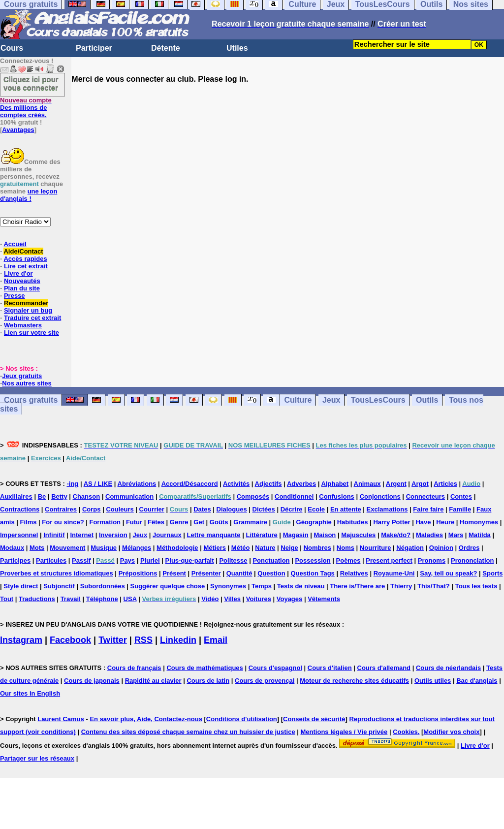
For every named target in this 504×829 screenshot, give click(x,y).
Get (199, 522)
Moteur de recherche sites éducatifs (354, 681)
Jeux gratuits (22, 376)
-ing (72, 484)
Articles (445, 484)
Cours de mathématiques (205, 668)
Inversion (113, 535)
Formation (105, 522)
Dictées (264, 509)
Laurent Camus (61, 719)
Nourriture (376, 548)
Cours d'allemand (384, 668)
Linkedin (178, 640)
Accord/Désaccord (190, 484)
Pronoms (432, 560)
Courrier (152, 509)
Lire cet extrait (26, 266)
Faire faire (428, 509)
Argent (396, 484)
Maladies (429, 535)
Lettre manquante (214, 535)
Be (42, 496)
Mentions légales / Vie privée (344, 732)
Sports (492, 573)
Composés (253, 496)
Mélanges (137, 548)
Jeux (331, 400)
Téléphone (102, 599)
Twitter (113, 640)
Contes (461, 496)
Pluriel (150, 560)
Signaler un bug (28, 310)
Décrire (292, 509)
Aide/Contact (23, 251)
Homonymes (479, 522)
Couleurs (120, 509)
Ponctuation (271, 560)
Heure (445, 522)
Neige (289, 548)
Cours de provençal (265, 681)
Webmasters (23, 325)
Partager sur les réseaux (37, 758)
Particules (51, 560)
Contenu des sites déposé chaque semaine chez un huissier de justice (188, 732)
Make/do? (396, 535)
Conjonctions (380, 496)
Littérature (261, 535)
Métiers (215, 548)
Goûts (219, 522)
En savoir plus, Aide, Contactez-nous (146, 719)
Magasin (296, 535)
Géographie (314, 522)
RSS (143, 640)
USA (130, 599)
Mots (37, 548)
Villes (232, 599)
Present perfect (389, 560)
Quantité (239, 573)
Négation (410, 548)
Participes (15, 560)
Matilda (480, 535)
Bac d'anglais (477, 681)
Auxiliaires (16, 496)
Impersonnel (19, 535)
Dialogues (232, 509)
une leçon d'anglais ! (29, 195)
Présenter (206, 573)
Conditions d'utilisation (242, 719)
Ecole (316, 509)
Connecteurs (425, 496)
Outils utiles (433, 681)
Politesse (233, 560)
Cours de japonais (92, 681)
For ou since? (63, 522)
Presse (15, 296)
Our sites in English (30, 693)
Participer (94, 48)
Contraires (61, 509)
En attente (346, 509)
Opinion (441, 548)
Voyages (290, 599)
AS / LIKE (98, 484)
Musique (104, 548)
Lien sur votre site (31, 333)
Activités (236, 484)
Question (271, 573)
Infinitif (54, 535)
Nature (265, 548)
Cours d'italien (330, 668)
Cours (12, 48)
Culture (298, 400)
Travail (71, 599)
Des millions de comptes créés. (26, 108)
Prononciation (472, 560)
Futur (134, 522)
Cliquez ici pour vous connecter (31, 83)
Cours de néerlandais (448, 668)
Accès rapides (25, 259)
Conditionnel (294, 496)
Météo (241, 548)
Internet (82, 535)
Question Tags (313, 573)
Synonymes (228, 586)
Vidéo (210, 599)
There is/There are (357, 586)
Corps (92, 509)
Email (216, 640)
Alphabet (335, 484)
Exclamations (387, 509)
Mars (456, 535)
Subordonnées (103, 586)
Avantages (18, 130)
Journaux (167, 535)
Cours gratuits (31, 400)
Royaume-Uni (394, 573)
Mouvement (67, 548)
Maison (325, 535)
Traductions (37, 599)
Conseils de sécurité (314, 719)
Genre (179, 522)
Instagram (21, 640)
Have (423, 522)
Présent (174, 573)
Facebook (70, 640)
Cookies (405, 732)
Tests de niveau (301, 586)
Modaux (12, 548)
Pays (127, 560)
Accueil (15, 244)
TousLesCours (378, 400)
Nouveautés (22, 281)
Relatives (354, 573)
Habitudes (353, 522)
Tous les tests (476, 586)
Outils (427, 400)
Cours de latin (208, 681)
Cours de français (134, 668)
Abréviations (137, 484)
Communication (129, 496)
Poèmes (348, 560)
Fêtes (156, 522)
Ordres (469, 548)
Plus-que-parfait (190, 560)
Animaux (367, 484)
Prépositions (138, 573)
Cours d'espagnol (275, 668)
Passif (81, 560)
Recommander (26, 303)
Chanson (87, 496)
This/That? (434, 586)
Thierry (401, 586)
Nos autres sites (27, 383)
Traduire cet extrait (32, 318)
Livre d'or (18, 273)
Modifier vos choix (451, 732)
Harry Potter (392, 522)
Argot (420, 484)
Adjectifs (268, 484)
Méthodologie (177, 548)
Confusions (337, 496)
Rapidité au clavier (153, 681)
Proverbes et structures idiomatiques (57, 573)
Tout (7, 599)
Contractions (20, 509)
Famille (460, 509)
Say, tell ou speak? (448, 573)
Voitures (259, 599)
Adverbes (301, 484)
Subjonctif (59, 586)
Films (29, 522)
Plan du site (22, 288)
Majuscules (358, 535)
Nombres (317, 548)
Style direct (21, 586)
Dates (202, 509)
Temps (262, 586)
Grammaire (250, 522)
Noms (346, 548)
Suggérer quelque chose (168, 586)
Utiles (237, 48)
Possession (313, 560)
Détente (166, 48)
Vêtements (324, 599)
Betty (59, 496)
